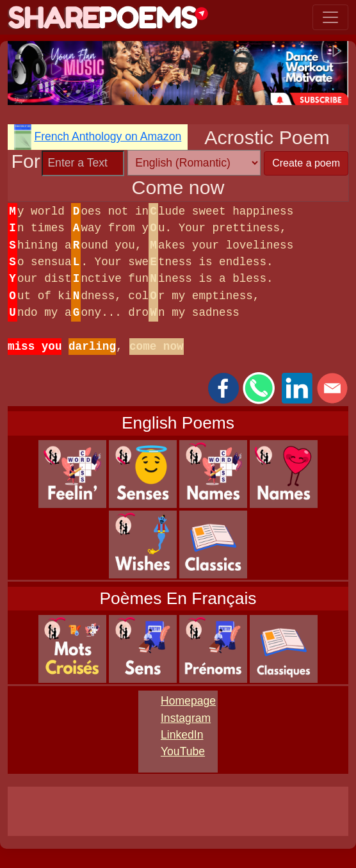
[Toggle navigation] (330, 17)
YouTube (183, 751)
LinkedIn (182, 735)
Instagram (186, 718)
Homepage (188, 701)
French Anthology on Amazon (108, 136)
